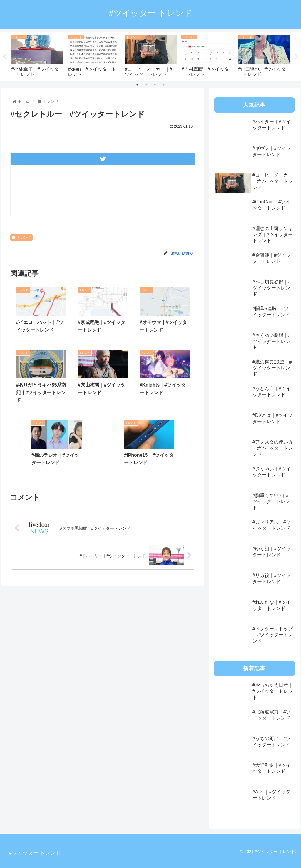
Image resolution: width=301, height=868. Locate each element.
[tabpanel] (37, 55)
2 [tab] (146, 85)
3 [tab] (155, 85)
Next (297, 57)
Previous (4, 57)
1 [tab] (137, 85)
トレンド (21, 238)
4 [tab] (164, 85)
